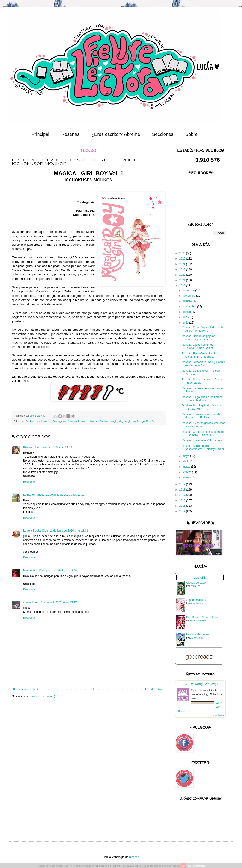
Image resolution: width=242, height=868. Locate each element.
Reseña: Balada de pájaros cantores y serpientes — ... (200, 338)
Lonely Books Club (36, 531)
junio (186, 323)
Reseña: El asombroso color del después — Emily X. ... (201, 416)
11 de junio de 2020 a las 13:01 (69, 531)
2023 (183, 269)
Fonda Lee (195, 586)
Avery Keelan (196, 603)
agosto (187, 312)
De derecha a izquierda (38, 421)
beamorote (30, 570)
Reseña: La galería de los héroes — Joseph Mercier (202, 399)
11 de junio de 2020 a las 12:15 (65, 495)
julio (185, 317)
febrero (187, 472)
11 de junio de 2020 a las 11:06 (53, 447)
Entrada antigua (154, 690)
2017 (183, 495)
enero (186, 477)
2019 (183, 484)
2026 (183, 253)
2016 (183, 500)
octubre (187, 301)
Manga (141, 421)
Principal (40, 134)
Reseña (150, 421)
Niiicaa (28, 447)
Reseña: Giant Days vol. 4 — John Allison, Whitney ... (203, 329)
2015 (183, 506)
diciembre (189, 290)
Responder (30, 482)
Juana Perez (31, 602)
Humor (82, 421)
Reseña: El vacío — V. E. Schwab (203, 440)
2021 (183, 280)
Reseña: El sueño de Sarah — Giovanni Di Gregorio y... (201, 355)
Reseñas (70, 134)
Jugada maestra (196, 600)
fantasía (72, 421)
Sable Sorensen (197, 621)
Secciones (163, 134)
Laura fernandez (34, 495)
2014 (183, 511)
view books (218, 715)
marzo (187, 467)
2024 (183, 264)
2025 (183, 259)
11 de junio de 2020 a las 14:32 (58, 570)
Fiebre (194, 690)
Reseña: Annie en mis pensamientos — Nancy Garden (203, 447)
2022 (183, 275)
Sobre (191, 134)
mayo (186, 456)
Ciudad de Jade (196, 583)
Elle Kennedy (196, 638)
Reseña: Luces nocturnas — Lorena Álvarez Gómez (199, 346)
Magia (114, 421)
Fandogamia (60, 421)
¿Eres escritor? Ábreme (116, 134)
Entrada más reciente (26, 690)
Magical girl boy (127, 421)
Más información (197, 866)
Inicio (92, 690)
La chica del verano (198, 634)
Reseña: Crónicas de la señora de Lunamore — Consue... (203, 433)
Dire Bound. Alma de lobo (202, 617)
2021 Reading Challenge (201, 684)
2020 (183, 286)
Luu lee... (200, 577)
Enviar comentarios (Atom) (46, 696)
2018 (183, 490)
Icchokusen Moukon (98, 421)
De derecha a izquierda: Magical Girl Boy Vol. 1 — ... (202, 407)
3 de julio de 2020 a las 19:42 (59, 602)
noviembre (189, 296)
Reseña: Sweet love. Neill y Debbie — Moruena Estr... (203, 364)
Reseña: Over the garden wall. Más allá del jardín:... (204, 425)
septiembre (190, 307)
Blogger (134, 857)
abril (186, 461)
